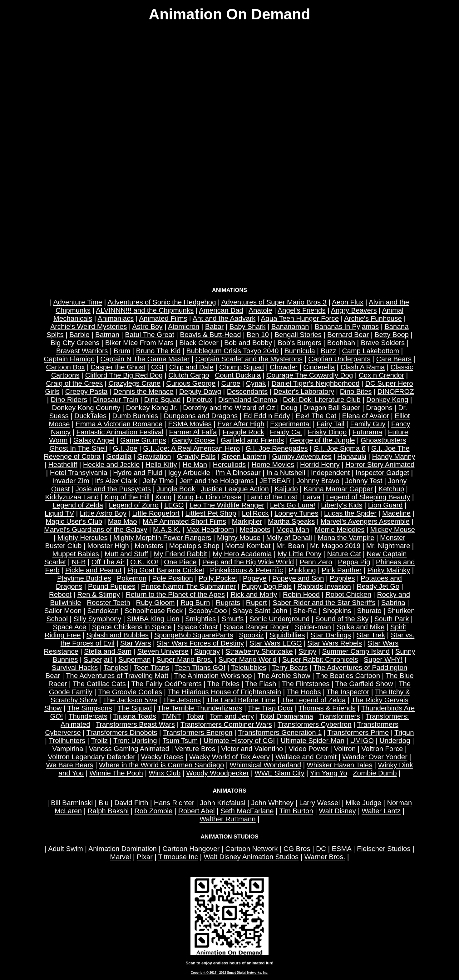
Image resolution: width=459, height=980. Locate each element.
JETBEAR (275, 481)
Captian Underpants (339, 359)
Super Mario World (248, 659)
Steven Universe (163, 651)
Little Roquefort (156, 513)
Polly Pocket (218, 578)
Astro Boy (148, 327)
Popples (342, 578)
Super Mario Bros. (185, 659)
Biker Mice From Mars (139, 343)
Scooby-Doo (207, 611)
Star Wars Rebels (335, 643)
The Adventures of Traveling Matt (117, 676)
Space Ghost (197, 627)
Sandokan (103, 611)
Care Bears (394, 359)
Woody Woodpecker (217, 773)
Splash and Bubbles (118, 635)
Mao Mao (122, 521)
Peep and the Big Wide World (248, 562)
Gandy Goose (193, 440)
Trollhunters (67, 741)
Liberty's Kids (342, 505)
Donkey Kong (387, 400)
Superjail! (98, 659)
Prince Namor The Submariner (188, 586)
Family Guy (368, 424)
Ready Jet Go (378, 586)
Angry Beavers (354, 310)
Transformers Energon (197, 733)
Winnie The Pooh (116, 773)
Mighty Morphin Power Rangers (162, 538)
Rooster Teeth (109, 603)
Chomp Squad (242, 367)
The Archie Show (284, 676)
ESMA (342, 849)
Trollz (99, 741)
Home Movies (273, 465)
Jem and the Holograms (217, 481)
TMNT (171, 716)
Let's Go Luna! (293, 505)
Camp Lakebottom (370, 351)
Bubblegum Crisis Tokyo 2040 (233, 351)
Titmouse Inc (178, 857)
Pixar (145, 857)
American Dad (221, 310)
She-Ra (305, 611)
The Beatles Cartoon (348, 676)
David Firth (131, 803)
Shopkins (337, 611)
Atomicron (184, 327)
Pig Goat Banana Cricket (166, 570)
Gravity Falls (196, 456)
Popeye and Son (298, 578)
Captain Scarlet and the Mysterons (249, 359)
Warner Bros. (325, 857)
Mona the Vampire (346, 538)
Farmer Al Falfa (193, 432)
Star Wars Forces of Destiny (200, 643)
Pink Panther (342, 570)
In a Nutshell (286, 473)
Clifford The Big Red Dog (124, 375)
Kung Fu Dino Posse (209, 497)
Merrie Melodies (340, 530)
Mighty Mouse (239, 538)
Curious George (191, 383)
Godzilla (119, 456)
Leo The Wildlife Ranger (227, 505)
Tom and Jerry (232, 716)
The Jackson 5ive (130, 700)
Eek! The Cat (316, 416)
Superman (134, 659)
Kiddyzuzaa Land (72, 497)
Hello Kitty (161, 465)
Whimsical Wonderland (266, 765)
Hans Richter (174, 803)
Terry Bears (290, 668)
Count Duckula (238, 375)
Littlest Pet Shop (211, 513)
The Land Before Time (241, 700)
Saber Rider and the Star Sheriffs (324, 603)
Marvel (120, 857)
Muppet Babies (76, 554)
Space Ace (69, 627)
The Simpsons (90, 708)
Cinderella (319, 367)
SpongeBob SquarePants (194, 635)
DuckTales (90, 416)
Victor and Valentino (252, 749)
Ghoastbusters (383, 440)
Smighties (200, 619)
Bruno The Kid (158, 351)
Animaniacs (116, 318)
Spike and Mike (360, 627)
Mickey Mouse (393, 530)
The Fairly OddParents (167, 684)
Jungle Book (176, 489)
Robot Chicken (348, 594)
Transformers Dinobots (122, 733)
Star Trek (371, 635)
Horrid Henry (320, 465)
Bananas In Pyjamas (347, 327)
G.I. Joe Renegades (276, 448)
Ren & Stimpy (99, 594)
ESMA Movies (190, 424)
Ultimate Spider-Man (313, 741)
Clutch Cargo (189, 375)
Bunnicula (300, 351)
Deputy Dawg (200, 391)
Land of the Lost (272, 497)
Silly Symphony (97, 619)
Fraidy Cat (286, 432)
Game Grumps (143, 440)
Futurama (367, 432)
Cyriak (256, 383)
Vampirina (68, 749)
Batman (107, 335)
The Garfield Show (364, 684)
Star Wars (136, 643)
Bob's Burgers (299, 343)
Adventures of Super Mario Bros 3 (274, 302)
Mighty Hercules (83, 538)
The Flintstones (306, 684)
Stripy (307, 651)
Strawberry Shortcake (259, 651)
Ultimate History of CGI (239, 741)
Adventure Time (78, 302)
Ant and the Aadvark (224, 318)
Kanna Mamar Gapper (338, 489)
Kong (163, 497)
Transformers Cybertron (315, 724)
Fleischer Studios (384, 849)
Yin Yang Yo (329, 773)
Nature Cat (344, 554)
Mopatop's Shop (194, 546)
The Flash (261, 684)
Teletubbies (249, 668)
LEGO (174, 505)
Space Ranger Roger (256, 627)
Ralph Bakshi (108, 811)
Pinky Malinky (389, 570)
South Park (392, 619)
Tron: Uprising (135, 741)
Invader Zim (71, 481)
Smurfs (232, 619)
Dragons (379, 408)
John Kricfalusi (223, 803)
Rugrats (228, 603)
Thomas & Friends (327, 708)
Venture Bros (195, 749)
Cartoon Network (252, 849)
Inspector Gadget (383, 473)
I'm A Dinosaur (238, 473)
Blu (104, 803)
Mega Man (293, 530)
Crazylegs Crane (134, 383)
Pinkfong (302, 570)
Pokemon (132, 578)
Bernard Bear (348, 335)
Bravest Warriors (82, 351)
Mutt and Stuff (126, 554)
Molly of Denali (289, 538)
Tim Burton (296, 811)
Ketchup (391, 489)
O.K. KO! (144, 562)
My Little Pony (300, 554)
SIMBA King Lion (153, 619)
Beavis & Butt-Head (210, 335)
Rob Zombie (153, 811)
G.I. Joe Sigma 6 (340, 448)
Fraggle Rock (243, 432)
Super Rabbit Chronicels (320, 659)
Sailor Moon (63, 611)
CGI (157, 367)
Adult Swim (66, 849)
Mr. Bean (290, 546)
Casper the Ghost (118, 367)
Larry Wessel (319, 803)
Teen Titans (152, 668)
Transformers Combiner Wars (226, 724)
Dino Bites (356, 391)
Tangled (116, 668)
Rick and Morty (254, 594)
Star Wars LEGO (276, 643)
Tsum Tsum (180, 741)
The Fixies (223, 684)
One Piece (180, 562)
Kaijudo (286, 489)
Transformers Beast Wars (135, 724)
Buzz (328, 351)
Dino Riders (69, 400)
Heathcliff (63, 465)
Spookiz (251, 635)
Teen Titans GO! (200, 668)
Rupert (256, 603)
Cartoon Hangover (191, 849)
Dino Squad (163, 400)
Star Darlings (331, 635)
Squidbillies (287, 635)
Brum (122, 351)
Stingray (207, 651)
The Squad (135, 708)
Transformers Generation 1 (280, 733)
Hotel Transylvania (79, 473)
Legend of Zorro (134, 505)
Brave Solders (383, 343)
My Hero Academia (242, 554)
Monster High (108, 546)
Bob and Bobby (248, 343)
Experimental (291, 424)
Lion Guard (385, 505)
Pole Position (173, 578)
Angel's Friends (302, 310)
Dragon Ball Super (332, 408)
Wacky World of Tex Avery (230, 757)
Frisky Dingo (327, 432)
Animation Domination (123, 849)
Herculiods (230, 465)
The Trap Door (270, 708)
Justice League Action (235, 489)
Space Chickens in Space (132, 627)
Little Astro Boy (103, 513)
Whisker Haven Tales (339, 765)
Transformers (339, 716)
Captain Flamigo (69, 359)
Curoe (231, 383)
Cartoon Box (65, 367)
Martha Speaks (291, 521)
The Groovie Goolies (130, 692)
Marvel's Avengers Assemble (365, 521)
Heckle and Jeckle (111, 465)
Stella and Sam (108, 651)
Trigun (404, 733)
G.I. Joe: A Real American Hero (191, 448)
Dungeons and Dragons (201, 416)
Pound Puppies (112, 586)
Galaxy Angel (94, 440)
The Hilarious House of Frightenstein (224, 692)
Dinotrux (199, 400)
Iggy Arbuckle (189, 473)
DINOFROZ (396, 391)
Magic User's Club (74, 521)
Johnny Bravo (318, 481)
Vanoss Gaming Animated (129, 749)
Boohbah (341, 343)
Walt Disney (337, 811)
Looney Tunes (296, 513)
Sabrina (393, 603)
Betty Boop (392, 335)
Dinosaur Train (116, 400)
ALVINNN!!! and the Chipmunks (145, 310)
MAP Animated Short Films (184, 521)
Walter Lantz (381, 811)
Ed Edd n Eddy (267, 416)
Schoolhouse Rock (153, 611)
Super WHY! (383, 659)
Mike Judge (364, 803)
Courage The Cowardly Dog (310, 375)
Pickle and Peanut (94, 570)
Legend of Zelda (78, 505)
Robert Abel (197, 811)
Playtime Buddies (84, 578)
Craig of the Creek (74, 383)
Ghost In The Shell (78, 448)
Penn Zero (316, 562)
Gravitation (154, 456)
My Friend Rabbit (180, 554)
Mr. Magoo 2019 (335, 546)
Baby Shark (248, 327)
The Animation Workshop (213, 676)
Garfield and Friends (252, 440)
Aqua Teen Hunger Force (300, 318)
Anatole (260, 310)
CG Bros (297, 849)
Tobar (195, 716)
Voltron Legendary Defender (91, 757)
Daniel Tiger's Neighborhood (316, 383)
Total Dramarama (286, 716)
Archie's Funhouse (373, 318)
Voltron (345, 749)
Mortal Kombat (248, 546)
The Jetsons (182, 700)
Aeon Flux (348, 302)
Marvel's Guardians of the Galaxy (96, 530)
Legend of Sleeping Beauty (368, 497)
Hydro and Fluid (138, 473)
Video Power (309, 749)
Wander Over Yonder (375, 757)
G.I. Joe (125, 448)
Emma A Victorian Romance (119, 424)
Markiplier (247, 521)
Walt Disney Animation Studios (251, 857)
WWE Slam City (280, 773)
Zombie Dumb (375, 773)
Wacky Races (162, 757)
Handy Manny (394, 456)
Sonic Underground (280, 619)
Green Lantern (244, 456)
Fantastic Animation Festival (120, 432)
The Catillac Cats (99, 684)
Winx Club (165, 773)
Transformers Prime (358, 733)
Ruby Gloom (155, 603)
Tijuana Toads (135, 716)
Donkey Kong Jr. (151, 408)
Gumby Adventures (302, 456)
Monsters (149, 546)
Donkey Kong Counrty (86, 408)
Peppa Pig (354, 562)
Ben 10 (258, 335)
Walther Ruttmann (228, 819)
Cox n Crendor (382, 375)
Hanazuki (352, 456)
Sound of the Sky (342, 619)
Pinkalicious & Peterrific (246, 570)
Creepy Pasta (86, 391)
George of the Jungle (322, 440)
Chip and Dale (191, 367)
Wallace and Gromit (306, 757)
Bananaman (290, 327)
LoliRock (255, 513)
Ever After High (241, 424)
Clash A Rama (363, 367)
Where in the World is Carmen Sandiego (161, 765)
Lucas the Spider (350, 513)
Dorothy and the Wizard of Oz (229, 408)
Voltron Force (382, 749)
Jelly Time (158, 481)
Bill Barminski (72, 803)
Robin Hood (301, 594)
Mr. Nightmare (388, 546)
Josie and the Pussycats (113, 489)
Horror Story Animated (380, 465)
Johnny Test (364, 481)
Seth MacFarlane (247, 811)
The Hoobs (304, 692)
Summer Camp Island (356, 651)
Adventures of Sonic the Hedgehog (162, 302)
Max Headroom (210, 530)
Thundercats (88, 716)
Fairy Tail (331, 424)
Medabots (255, 530)
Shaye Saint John (260, 611)
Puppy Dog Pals (267, 586)
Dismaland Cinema (248, 400)
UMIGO (362, 741)
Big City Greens (75, 343)
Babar (215, 327)
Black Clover (199, 343)
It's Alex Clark (116, 481)
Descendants (247, 391)
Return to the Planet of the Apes (175, 594)
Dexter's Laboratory (304, 391)
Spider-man (313, 627)
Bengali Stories (298, 335)
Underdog (395, 741)
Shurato (369, 611)
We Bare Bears (69, 765)
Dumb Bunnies (135, 416)
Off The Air (108, 562)
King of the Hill (127, 497)
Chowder (284, 367)
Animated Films (163, 318)
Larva (312, 497)
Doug (289, 408)
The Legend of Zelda (314, 700)
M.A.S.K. (167, 530)
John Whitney (272, 803)
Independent (331, 473)
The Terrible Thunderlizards (200, 708)
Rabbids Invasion (324, 586)
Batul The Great (150, 335)
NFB (79, 562)
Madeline (396, 513)
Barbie (79, 335)
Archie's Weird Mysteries (89, 327)
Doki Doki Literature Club (322, 400)
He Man (195, 465)
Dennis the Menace (143, 391)
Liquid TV (59, 513)
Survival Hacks (75, 668)
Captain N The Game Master (145, 359)
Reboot (60, 594)
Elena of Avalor (366, 416)
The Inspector (348, 692)
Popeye (255, 578)
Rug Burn (195, 603)
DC (321, 849)
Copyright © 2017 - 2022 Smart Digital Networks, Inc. (230, 973)
